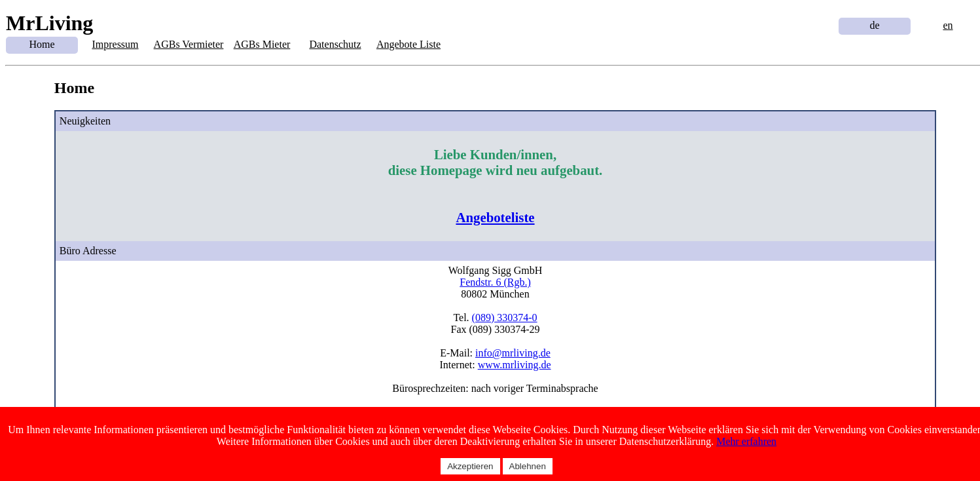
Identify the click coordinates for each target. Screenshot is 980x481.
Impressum (115, 44)
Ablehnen (528, 466)
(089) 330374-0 (505, 317)
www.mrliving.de (515, 365)
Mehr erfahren (746, 441)
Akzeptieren (470, 466)
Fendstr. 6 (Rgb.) (495, 282)
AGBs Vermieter (189, 44)
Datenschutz (335, 44)
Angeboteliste (495, 217)
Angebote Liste (408, 44)
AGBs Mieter (262, 44)
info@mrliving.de (513, 353)
